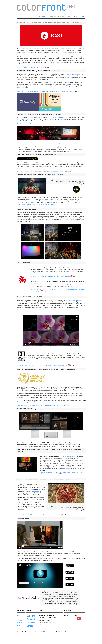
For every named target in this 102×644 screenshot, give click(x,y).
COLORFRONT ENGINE (59, 16)
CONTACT (83, 16)
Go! (79, 619)
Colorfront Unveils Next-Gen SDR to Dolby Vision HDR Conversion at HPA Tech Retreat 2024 (42, 366)
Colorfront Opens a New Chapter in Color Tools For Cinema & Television (50, 276)
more (40, 624)
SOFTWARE (43, 16)
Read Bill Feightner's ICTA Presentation (28, 124)
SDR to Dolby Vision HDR (75, 300)
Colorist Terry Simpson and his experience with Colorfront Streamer (36, 204)
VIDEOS (19, 625)
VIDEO (78, 16)
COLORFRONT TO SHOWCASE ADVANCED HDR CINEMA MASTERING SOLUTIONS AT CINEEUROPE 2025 (45, 91)
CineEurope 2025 (72, 74)
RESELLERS (69, 16)
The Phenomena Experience (25, 119)
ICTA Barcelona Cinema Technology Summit (58, 117)
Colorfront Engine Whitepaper (56, 171)
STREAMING (50, 16)
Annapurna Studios (34, 491)
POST (74, 16)
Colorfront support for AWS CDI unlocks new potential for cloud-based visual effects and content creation (62, 473)
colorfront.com (71, 457)
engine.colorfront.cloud (32, 171)
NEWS (38, 16)
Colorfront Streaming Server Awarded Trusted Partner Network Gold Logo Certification (41, 405)
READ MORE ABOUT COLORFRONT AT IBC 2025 (30, 67)
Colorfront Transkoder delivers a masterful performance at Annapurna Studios (39, 515)
